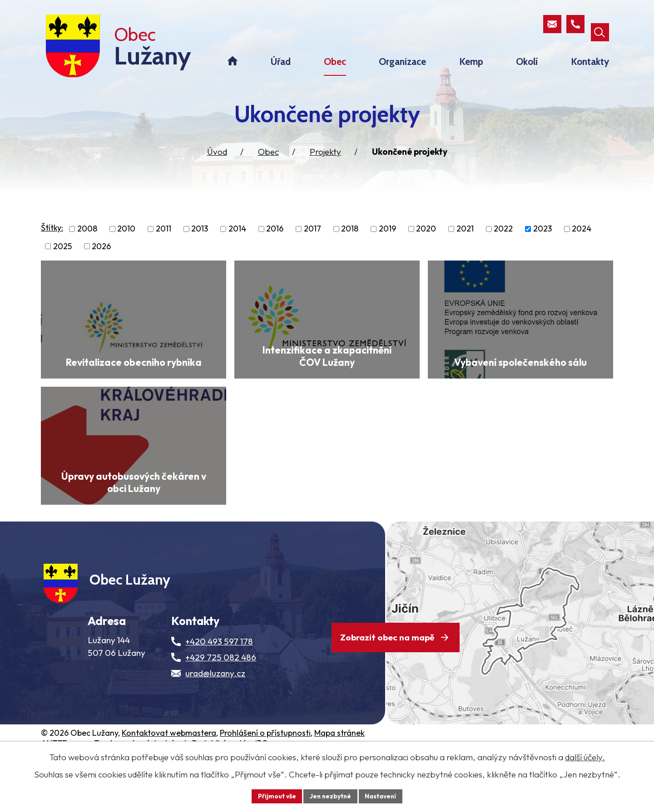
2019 (387, 240)
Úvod (217, 163)
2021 (465, 240)
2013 (200, 240)
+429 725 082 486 (221, 711)
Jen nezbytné (330, 796)
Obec (268, 163)
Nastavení (382, 796)
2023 (543, 240)
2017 (312, 240)
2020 (426, 240)
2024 (582, 240)
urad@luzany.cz (215, 727)
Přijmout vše (275, 796)
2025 (62, 258)
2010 (126, 240)
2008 (87, 240)
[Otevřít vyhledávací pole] (599, 25)
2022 (503, 240)
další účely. (585, 757)
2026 (101, 258)
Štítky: (52, 239)
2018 (350, 240)
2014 (237, 240)
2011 (163, 240)
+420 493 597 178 (219, 695)
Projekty (325, 163)
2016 (275, 240)
